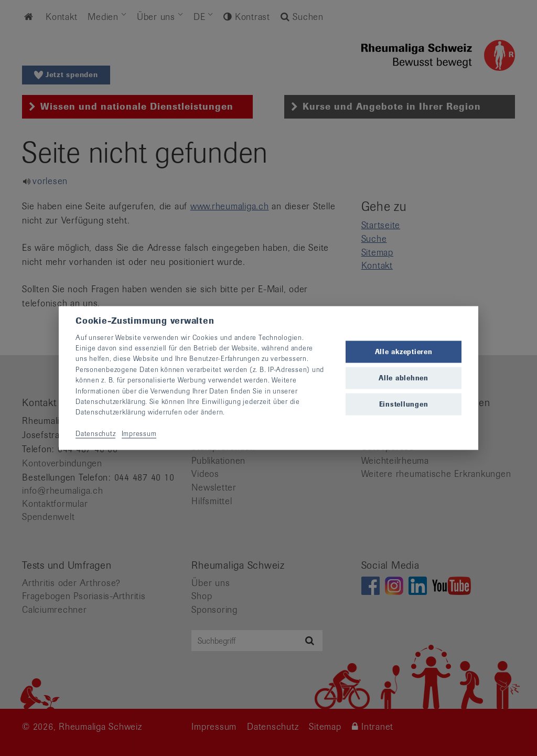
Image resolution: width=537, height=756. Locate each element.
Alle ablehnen (404, 378)
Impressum (139, 434)
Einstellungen (404, 404)
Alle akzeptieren (404, 351)
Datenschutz (95, 434)
